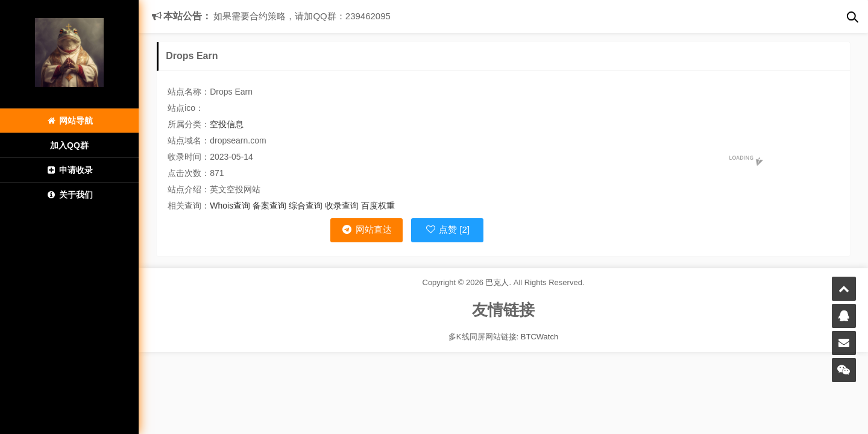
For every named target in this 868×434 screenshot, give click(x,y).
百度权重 (378, 206)
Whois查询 (230, 206)
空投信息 (227, 124)
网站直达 (366, 229)
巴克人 (497, 282)
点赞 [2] (447, 229)
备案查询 (269, 206)
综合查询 (306, 206)
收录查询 (342, 206)
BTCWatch (539, 337)
